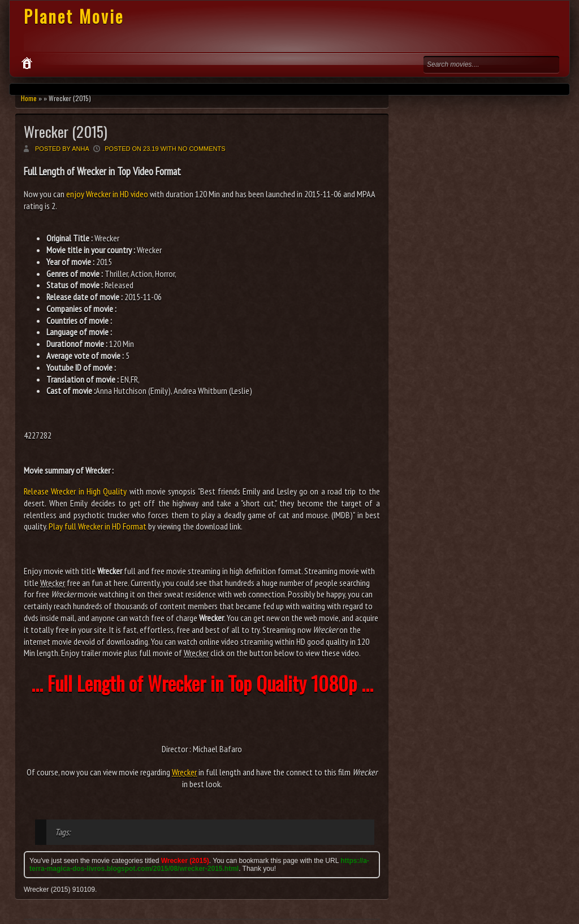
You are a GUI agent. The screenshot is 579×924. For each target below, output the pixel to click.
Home (29, 98)
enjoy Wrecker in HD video (107, 194)
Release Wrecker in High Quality (75, 491)
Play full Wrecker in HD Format (98, 526)
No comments (202, 149)
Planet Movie (74, 16)
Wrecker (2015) (66, 131)
